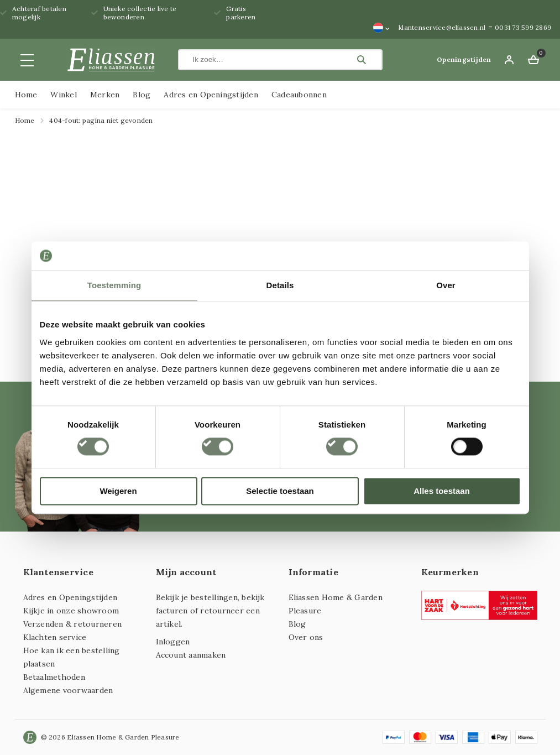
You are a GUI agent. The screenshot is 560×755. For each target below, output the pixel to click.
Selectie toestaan (280, 491)
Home (26, 95)
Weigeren (118, 491)
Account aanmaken (191, 655)
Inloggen (173, 642)
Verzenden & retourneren (73, 624)
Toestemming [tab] (114, 285)
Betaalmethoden (54, 677)
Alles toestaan (442, 491)
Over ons (306, 637)
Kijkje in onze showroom (71, 611)
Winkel (63, 95)
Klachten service (55, 637)
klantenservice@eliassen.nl (442, 27)
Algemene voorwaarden (68, 690)
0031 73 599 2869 (523, 27)
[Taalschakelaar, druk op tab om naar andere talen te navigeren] (381, 28)
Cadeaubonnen (299, 95)
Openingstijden (464, 59)
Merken (105, 95)
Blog (142, 95)
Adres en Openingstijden (211, 95)
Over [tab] (446, 285)
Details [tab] (280, 285)
